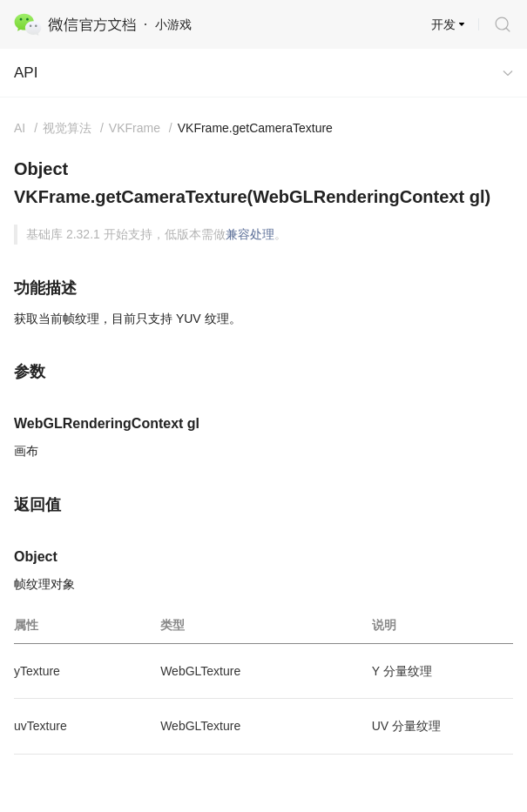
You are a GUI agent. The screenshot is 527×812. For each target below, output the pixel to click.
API (26, 73)
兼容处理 (250, 234)
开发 (443, 24)
